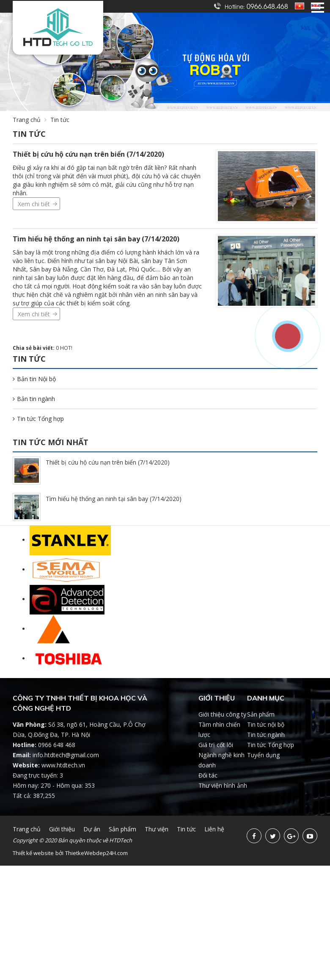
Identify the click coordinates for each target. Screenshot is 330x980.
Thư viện (157, 829)
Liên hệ (214, 829)
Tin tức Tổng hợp (38, 419)
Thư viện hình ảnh (223, 785)
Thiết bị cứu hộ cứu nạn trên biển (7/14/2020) (88, 154)
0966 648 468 (57, 745)
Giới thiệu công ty (222, 714)
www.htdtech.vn (63, 765)
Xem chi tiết (34, 204)
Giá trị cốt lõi (216, 745)
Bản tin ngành (34, 399)
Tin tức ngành (266, 735)
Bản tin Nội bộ (34, 379)
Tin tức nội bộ (266, 724)
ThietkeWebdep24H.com (96, 853)
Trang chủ (27, 120)
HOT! (66, 348)
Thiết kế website (33, 853)
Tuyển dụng (263, 755)
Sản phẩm (261, 714)
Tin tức (60, 120)
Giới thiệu (62, 829)
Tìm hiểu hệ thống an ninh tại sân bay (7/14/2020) (96, 239)
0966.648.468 (267, 6)
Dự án (92, 829)
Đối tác (208, 775)
